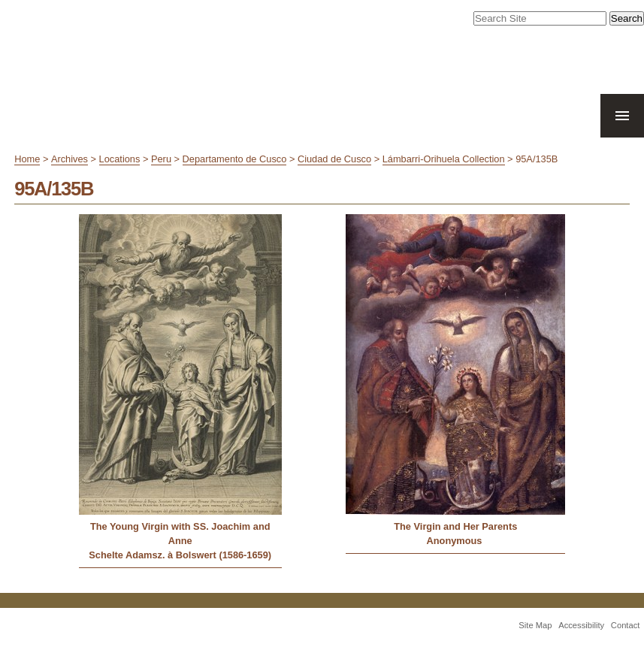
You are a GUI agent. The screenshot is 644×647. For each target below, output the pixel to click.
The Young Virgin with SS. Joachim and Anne (180, 534)
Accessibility (581, 625)
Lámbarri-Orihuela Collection (444, 159)
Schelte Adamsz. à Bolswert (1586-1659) (180, 555)
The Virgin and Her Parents (455, 526)
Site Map (535, 625)
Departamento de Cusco (235, 159)
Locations (120, 159)
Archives (70, 159)
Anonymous (456, 541)
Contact (626, 625)
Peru (161, 159)
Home (27, 159)
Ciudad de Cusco (334, 159)
